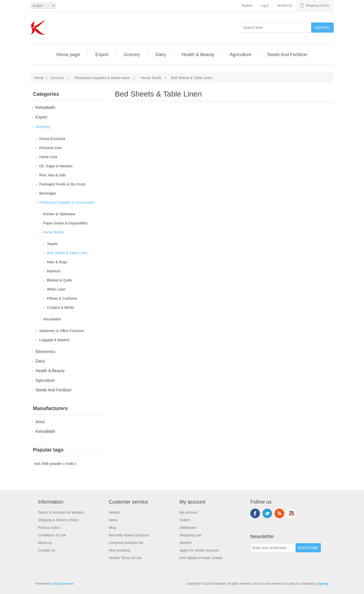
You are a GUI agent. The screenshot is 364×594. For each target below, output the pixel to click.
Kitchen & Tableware (59, 214)
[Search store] (276, 28)
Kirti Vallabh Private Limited (201, 558)
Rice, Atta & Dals (53, 175)
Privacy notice (49, 528)
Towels (52, 244)
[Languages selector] (43, 6)
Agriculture (241, 55)
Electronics (45, 352)
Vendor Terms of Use (125, 558)
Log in (265, 6)
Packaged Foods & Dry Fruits (63, 184)
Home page (68, 55)
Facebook (255, 513)
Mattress (54, 271)
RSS (279, 513)
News (113, 520)
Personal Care (51, 148)
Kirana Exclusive (53, 139)
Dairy (161, 55)
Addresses (188, 528)
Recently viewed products (129, 535)
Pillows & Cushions (62, 298)
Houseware (52, 319)
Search (114, 512)
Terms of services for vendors (61, 512)
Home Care (48, 157)
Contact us (47, 550)
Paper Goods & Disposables (65, 223)
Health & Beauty (198, 55)
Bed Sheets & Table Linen (67, 253)
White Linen (56, 289)
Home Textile (53, 232)
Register (247, 6)
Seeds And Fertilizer (287, 55)
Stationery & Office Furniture (62, 331)
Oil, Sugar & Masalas (56, 166)
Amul (40, 422)
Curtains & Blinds (60, 307)
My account (189, 512)
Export (102, 55)
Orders (185, 520)
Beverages (48, 193)
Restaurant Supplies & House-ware (67, 202)
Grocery (132, 55)
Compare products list (126, 543)
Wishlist (186, 543)
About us (45, 543)
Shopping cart (190, 535)
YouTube (292, 513)
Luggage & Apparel (54, 340)
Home (39, 78)
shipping (322, 584)
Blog (112, 528)
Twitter (267, 513)
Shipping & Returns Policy (59, 520)
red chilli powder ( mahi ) (55, 464)
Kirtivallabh (45, 108)
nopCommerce (63, 584)
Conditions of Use (52, 535)
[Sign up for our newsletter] (273, 548)
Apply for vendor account (199, 550)
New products (120, 550)
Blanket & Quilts (60, 280)
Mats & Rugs (57, 262)
